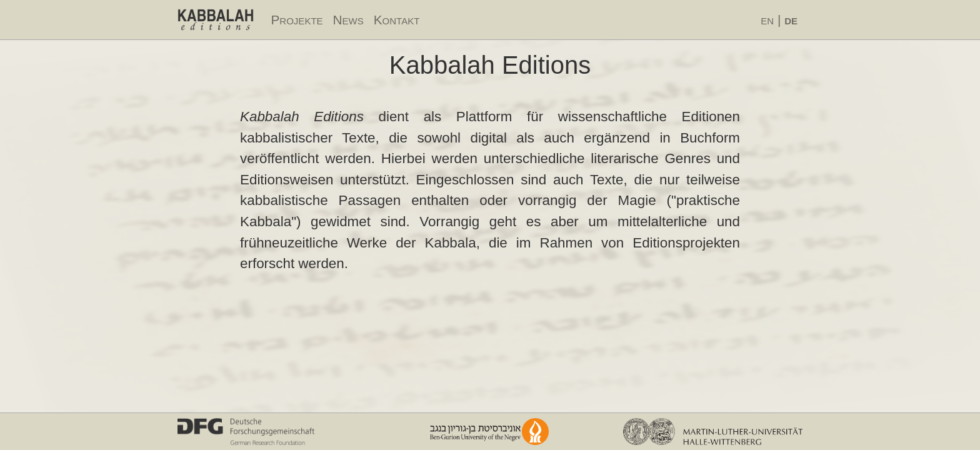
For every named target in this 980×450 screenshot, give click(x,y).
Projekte (297, 20)
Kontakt (397, 20)
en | (779, 20)
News (348, 20)
